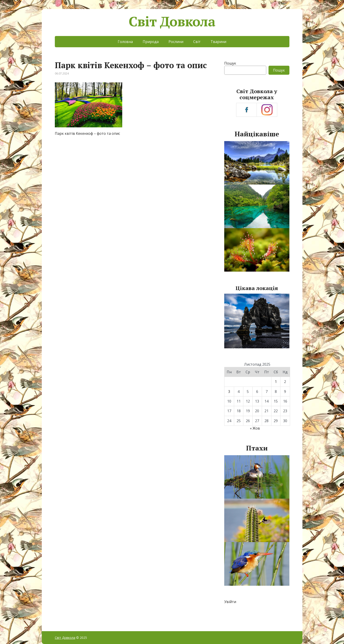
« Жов (255, 428)
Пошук (230, 63)
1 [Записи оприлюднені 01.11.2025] (276, 382)
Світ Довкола (172, 21)
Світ (197, 42)
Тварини (218, 42)
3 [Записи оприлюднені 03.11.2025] (229, 392)
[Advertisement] (134, 174)
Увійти (230, 602)
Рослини (176, 42)
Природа (151, 42)
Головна (125, 42)
